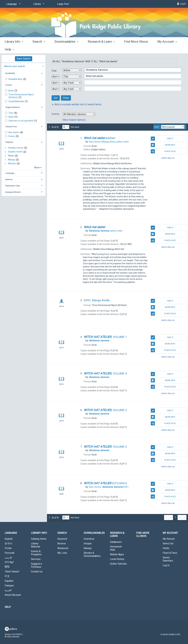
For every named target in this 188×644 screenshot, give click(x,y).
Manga (12, 160)
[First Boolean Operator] (55, 77)
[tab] (23, 66)
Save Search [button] (24, 59)
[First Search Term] (131, 70)
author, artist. (109, 142)
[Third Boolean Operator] (55, 89)
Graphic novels (15, 152)
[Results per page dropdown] (66, 127)
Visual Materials (16, 101)
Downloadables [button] (66, 49)
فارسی (8, 558)
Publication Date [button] (13, 186)
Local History (117, 559)
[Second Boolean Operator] (55, 83)
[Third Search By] (72, 83)
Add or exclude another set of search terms (77, 104)
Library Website (36, 545)
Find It (162, 139)
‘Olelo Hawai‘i (12, 572)
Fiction (12, 136)
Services (36, 559)
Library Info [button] (14, 49)
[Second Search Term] (131, 76)
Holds (166, 548)
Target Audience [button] (13, 107)
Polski (8, 548)
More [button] (164, 49)
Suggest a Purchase (36, 565)
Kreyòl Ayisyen (13, 595)
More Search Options (74, 120)
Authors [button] (9, 179)
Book (11, 91)
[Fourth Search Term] (131, 89)
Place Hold (163, 151)
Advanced (63, 548)
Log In (183, 4)
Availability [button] (10, 73)
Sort (157, 127)
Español (9, 581)
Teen (11, 113)
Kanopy (88, 548)
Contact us (37, 572)
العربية (8, 590)
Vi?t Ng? (9, 562)
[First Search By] (72, 70)
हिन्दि (7, 567)
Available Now (16, 79)
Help (8, 607)
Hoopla (88, 543)
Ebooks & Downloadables (92, 554)
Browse (62, 543)
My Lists (62, 553)
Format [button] (8, 85)
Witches (12, 163)
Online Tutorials (118, 564)
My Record (169, 539)
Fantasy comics (16, 148)
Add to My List (168, 158)
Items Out (168, 543)
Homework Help (116, 548)
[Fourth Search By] (72, 89)
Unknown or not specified (21, 121)
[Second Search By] (72, 77)
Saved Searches (168, 559)
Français (9, 586)
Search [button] (39, 49)
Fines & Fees (170, 553)
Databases (116, 542)
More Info (163, 145)
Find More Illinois (136, 49)
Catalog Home (39, 539)
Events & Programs (36, 553)
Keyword (62, 539)
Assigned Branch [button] (13, 192)
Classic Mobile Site (170, 634)
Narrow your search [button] (14, 66)
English (9, 539)
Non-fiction (14, 132)
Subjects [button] (9, 142)
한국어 (8, 543)
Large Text (63, 4)
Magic (11, 156)
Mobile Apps (117, 554)
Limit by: (56, 114)
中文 (7, 576)
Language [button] (10, 173)
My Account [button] (170, 533)
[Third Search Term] (131, 82)
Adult (11, 117)
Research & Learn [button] (101, 49)
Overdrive (89, 539)
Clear (66, 98)
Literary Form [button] (11, 127)
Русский (9, 553)
